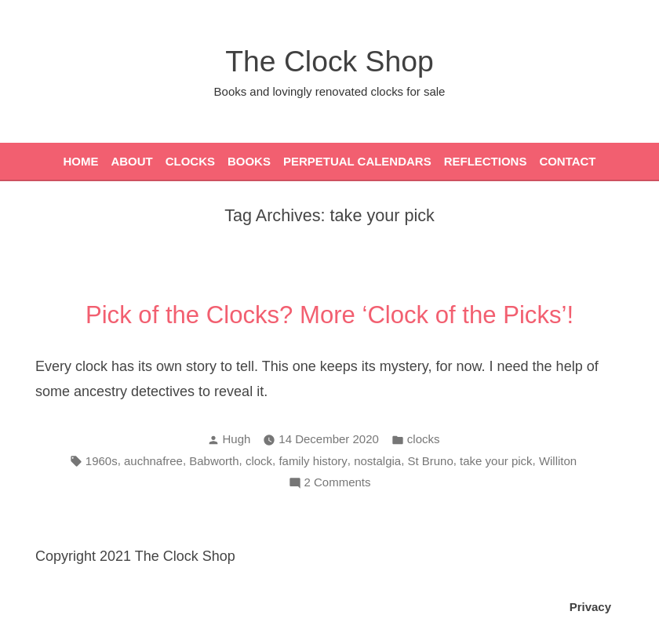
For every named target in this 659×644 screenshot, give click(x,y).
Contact (567, 161)
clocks (424, 439)
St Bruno (430, 461)
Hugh (237, 439)
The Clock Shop (329, 61)
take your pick (496, 461)
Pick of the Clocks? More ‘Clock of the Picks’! (329, 315)
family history (313, 461)
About (131, 161)
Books (249, 161)
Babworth (214, 461)
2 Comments (338, 483)
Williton (558, 461)
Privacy (590, 607)
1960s (102, 461)
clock (259, 461)
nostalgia (377, 461)
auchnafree (153, 461)
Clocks (190, 161)
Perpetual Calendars (357, 161)
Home (80, 161)
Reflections (486, 161)
